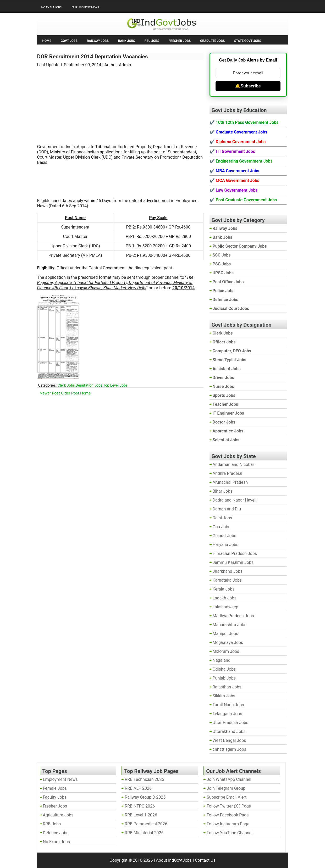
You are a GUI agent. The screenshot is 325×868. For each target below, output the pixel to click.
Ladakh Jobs (225, 598)
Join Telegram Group (226, 788)
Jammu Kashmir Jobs (233, 562)
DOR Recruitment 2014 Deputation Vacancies (93, 57)
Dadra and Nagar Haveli (235, 500)
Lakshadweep (225, 607)
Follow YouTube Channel (230, 833)
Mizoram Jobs (226, 651)
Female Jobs (55, 788)
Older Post (70, 393)
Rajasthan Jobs (227, 687)
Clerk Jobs (66, 385)
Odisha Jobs (224, 669)
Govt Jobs (69, 41)
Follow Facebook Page (228, 815)
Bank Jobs (127, 41)
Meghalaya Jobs (228, 642)
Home (47, 41)
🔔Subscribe (248, 86)
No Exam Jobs (52, 7)
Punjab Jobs (224, 678)
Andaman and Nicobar (233, 464)
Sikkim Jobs (224, 696)
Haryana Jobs (226, 545)
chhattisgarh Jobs (229, 749)
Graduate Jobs (212, 41)
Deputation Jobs (89, 385)
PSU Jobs (152, 41)
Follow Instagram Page (228, 824)
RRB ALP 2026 (138, 788)
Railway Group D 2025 (145, 797)
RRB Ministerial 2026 (144, 833)
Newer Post (50, 393)
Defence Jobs (56, 833)
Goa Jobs (222, 527)
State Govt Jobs (248, 41)
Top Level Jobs (115, 385)
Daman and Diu (227, 509)
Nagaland (222, 660)
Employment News (85, 7)
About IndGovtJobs (174, 860)
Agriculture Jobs (58, 815)
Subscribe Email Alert (227, 797)
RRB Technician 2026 (144, 779)
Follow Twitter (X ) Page (229, 806)
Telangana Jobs (227, 714)
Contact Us (205, 860)
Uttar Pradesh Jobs (231, 723)
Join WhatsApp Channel (229, 779)
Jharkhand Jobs (228, 571)
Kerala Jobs (224, 589)
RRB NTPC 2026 (140, 806)
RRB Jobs (52, 824)
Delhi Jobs (222, 518)
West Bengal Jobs (229, 740)
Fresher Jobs (180, 41)
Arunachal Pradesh (230, 482)
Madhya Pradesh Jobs (233, 616)
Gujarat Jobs (224, 536)
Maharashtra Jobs (230, 625)
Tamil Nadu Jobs (228, 705)
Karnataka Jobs (227, 580)
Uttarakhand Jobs (229, 731)
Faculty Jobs (55, 797)
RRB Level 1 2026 (141, 815)
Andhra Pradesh (227, 473)
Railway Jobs (98, 41)
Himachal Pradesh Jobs (235, 553)
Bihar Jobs (223, 491)
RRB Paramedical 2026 (146, 824)
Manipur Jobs (225, 634)
